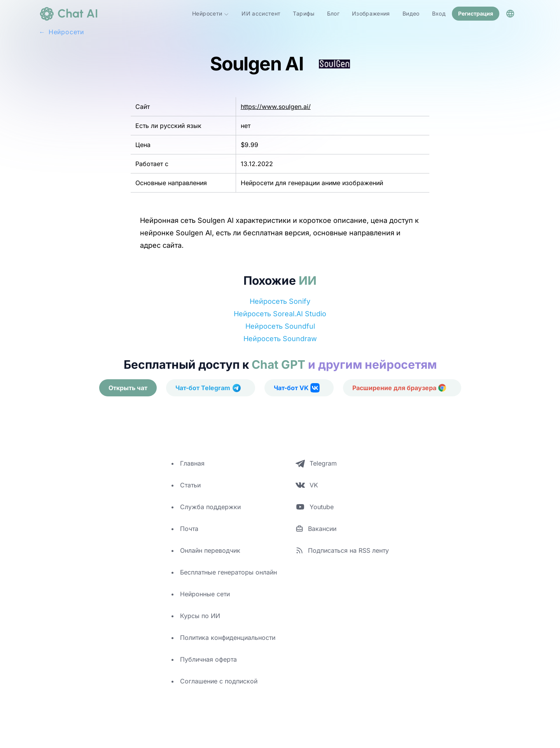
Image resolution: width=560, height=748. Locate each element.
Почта (189, 529)
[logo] (68, 14)
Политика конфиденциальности (228, 638)
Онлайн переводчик (210, 550)
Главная (192, 463)
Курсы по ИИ (200, 616)
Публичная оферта (208, 659)
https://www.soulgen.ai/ (276, 107)
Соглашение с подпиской (219, 681)
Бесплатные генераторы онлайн (228, 572)
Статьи (190, 485)
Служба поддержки (210, 507)
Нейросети (211, 14)
